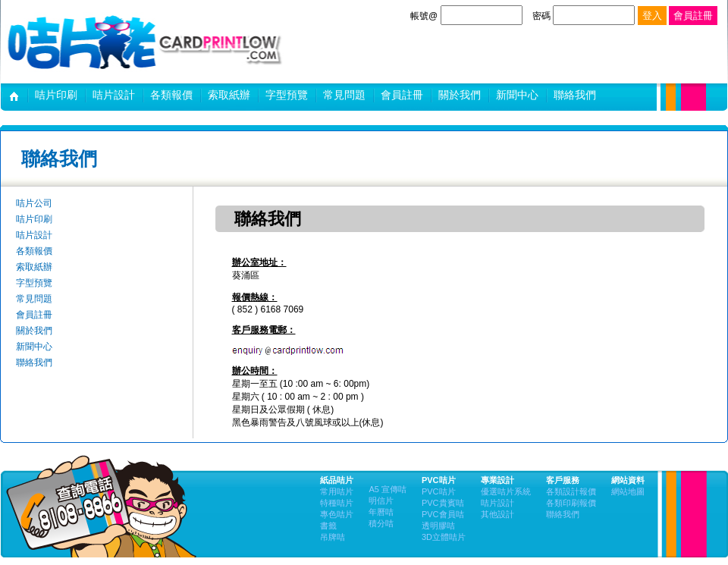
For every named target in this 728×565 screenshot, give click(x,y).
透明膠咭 (438, 526)
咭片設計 (114, 95)
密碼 (585, 16)
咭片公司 (14, 99)
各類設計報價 (571, 491)
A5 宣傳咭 (388, 489)
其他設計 (497, 514)
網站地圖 (628, 491)
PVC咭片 (439, 491)
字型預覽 (287, 95)
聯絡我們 (575, 95)
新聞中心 (517, 95)
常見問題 (344, 95)
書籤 (328, 526)
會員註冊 (402, 95)
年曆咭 (381, 512)
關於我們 (460, 95)
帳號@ (466, 16)
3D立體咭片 (444, 537)
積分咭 (381, 523)
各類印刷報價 (571, 503)
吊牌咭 (333, 537)
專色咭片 (337, 514)
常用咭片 (337, 491)
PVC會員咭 (443, 514)
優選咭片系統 (506, 491)
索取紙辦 (229, 95)
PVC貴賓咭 (443, 503)
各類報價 (171, 95)
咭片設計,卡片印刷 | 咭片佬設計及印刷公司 (145, 42)
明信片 (381, 501)
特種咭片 (337, 503)
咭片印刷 (56, 95)
